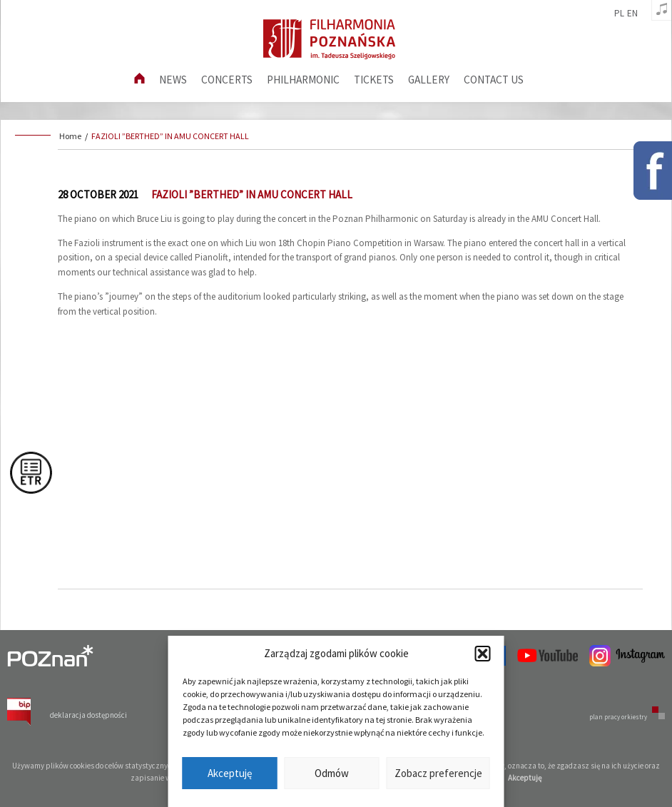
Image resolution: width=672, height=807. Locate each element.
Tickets (374, 80)
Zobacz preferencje (438, 773)
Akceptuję (230, 773)
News (173, 80)
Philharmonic (303, 80)
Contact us (494, 80)
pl (619, 14)
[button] (483, 654)
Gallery (429, 80)
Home (70, 136)
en (632, 14)
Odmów (332, 773)
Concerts (227, 80)
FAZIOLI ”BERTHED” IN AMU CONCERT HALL (170, 136)
